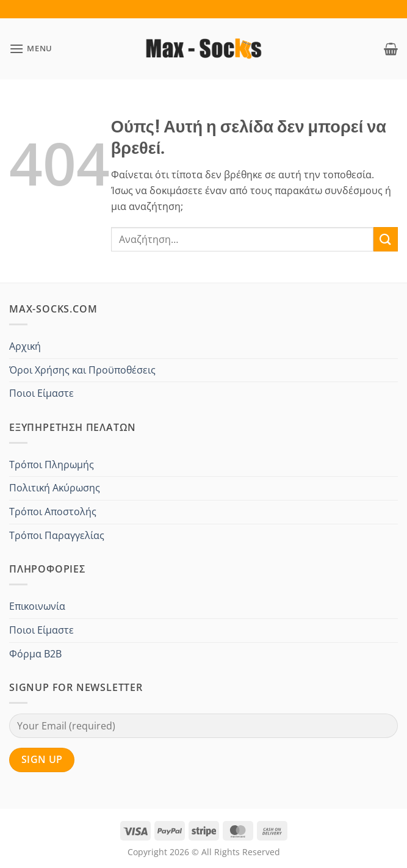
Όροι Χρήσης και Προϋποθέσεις (82, 370)
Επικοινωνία (37, 606)
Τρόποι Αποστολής (53, 512)
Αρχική (25, 346)
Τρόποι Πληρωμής (52, 465)
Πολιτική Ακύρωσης (55, 488)
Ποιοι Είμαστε (41, 393)
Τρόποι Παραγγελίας (57, 535)
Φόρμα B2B (35, 654)
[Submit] (386, 239)
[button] (31, 49)
